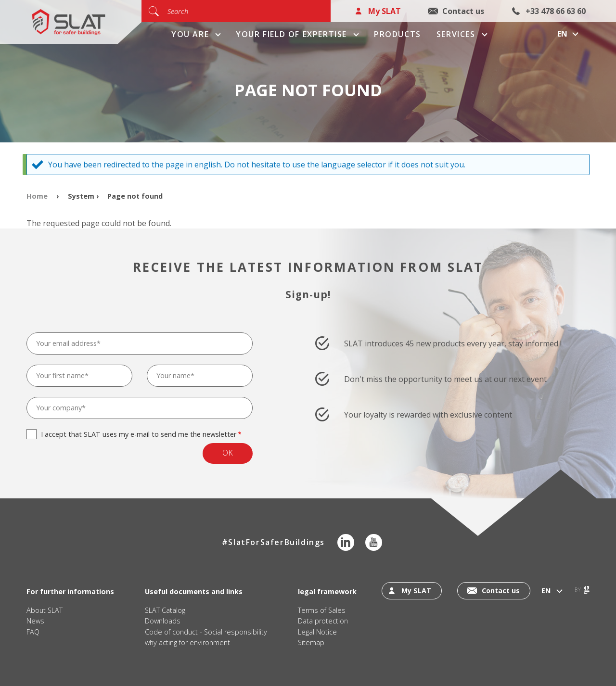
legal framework (327, 591)
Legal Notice (317, 632)
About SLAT (45, 610)
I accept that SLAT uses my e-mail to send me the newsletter (139, 434)
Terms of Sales (322, 610)
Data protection (323, 621)
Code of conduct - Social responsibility (206, 632)
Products (398, 34)
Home (37, 196)
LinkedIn (346, 542)
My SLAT (385, 11)
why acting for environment (187, 642)
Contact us (463, 11)
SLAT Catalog (165, 610)
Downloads (163, 621)
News (35, 621)
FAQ (33, 632)
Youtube (374, 542)
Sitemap (311, 642)
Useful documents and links (194, 591)
